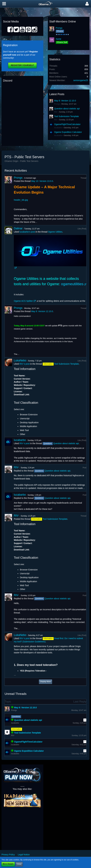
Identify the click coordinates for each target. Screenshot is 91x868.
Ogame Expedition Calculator (68, 132)
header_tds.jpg (21, 200)
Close (19, 864)
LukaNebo (20, 360)
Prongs (59, 28)
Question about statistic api (67, 109)
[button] (4, 4)
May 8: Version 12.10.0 (65, 101)
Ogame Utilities (55, 232)
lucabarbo (58, 128)
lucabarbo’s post (27, 232)
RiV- (56, 112)
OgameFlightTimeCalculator (67, 124)
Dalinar (18, 228)
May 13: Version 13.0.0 (42, 181)
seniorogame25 (81, 80)
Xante (59, 39)
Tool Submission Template (67, 116)
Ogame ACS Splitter (23, 301)
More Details (8, 864)
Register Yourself (22, 65)
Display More (45, 682)
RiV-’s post (25, 364)
